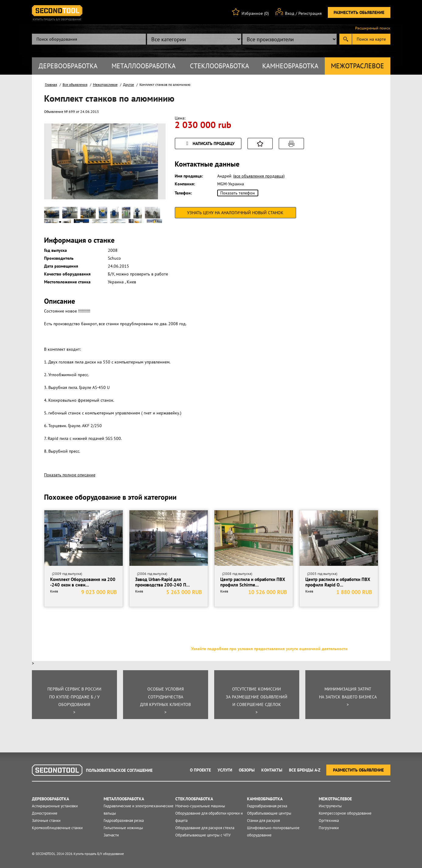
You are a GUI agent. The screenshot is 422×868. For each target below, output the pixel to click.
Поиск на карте (371, 39)
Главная (51, 84)
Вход (290, 13)
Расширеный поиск (373, 28)
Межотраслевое (357, 66)
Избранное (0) (255, 13)
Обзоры (247, 770)
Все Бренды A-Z (305, 770)
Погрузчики (329, 828)
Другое (129, 84)
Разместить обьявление (359, 12)
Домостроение (45, 813)
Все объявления (75, 84)
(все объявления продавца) (259, 176)
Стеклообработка (220, 66)
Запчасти (111, 835)
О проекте (200, 770)
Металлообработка (144, 66)
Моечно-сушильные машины (200, 806)
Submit (346, 39)
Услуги (225, 770)
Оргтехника (329, 821)
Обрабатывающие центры (269, 813)
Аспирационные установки (55, 806)
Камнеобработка (290, 66)
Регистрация (310, 13)
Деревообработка (68, 66)
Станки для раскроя (263, 821)
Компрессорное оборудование (345, 813)
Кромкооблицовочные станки (57, 828)
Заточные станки (46, 821)
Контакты (272, 770)
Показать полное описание (70, 475)
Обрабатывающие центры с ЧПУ (203, 835)
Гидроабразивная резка (124, 821)
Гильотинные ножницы (123, 828)
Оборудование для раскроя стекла (205, 828)
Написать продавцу (210, 144)
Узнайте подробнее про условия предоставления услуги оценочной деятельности (269, 649)
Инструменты (330, 806)
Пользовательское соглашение (119, 770)
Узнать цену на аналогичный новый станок (235, 213)
